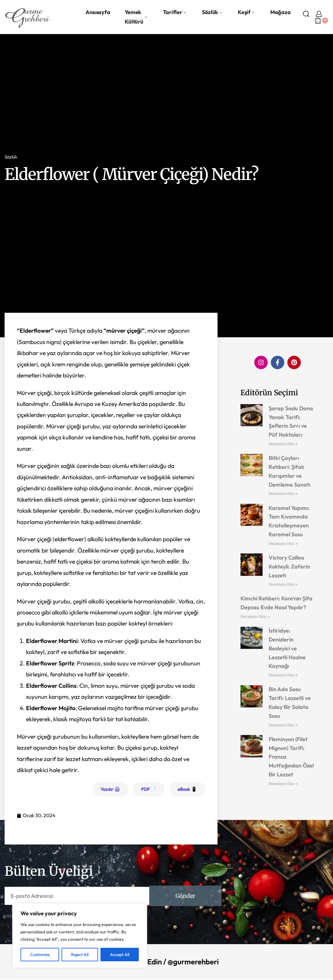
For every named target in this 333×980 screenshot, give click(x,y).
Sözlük (11, 157)
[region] (80, 936)
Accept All (120, 955)
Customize (40, 955)
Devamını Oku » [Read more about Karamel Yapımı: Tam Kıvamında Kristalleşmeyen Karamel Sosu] (283, 544)
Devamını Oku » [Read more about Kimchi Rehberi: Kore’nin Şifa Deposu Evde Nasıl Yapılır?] (255, 616)
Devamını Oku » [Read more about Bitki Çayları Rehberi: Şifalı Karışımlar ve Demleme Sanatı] (283, 494)
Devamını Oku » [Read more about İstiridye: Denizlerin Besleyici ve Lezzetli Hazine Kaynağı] (283, 675)
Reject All (80, 955)
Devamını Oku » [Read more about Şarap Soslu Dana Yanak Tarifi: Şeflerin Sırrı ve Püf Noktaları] (283, 444)
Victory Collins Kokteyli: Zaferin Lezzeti (289, 567)
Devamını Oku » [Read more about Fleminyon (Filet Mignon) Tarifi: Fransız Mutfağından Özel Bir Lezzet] (283, 784)
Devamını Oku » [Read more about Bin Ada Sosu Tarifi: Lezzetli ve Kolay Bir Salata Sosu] (283, 725)
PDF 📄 (149, 789)
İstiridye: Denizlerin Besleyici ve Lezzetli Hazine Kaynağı (287, 648)
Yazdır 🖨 (110, 789)
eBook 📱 (187, 789)
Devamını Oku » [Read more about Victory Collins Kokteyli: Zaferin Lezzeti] (283, 584)
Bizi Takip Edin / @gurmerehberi (167, 962)
